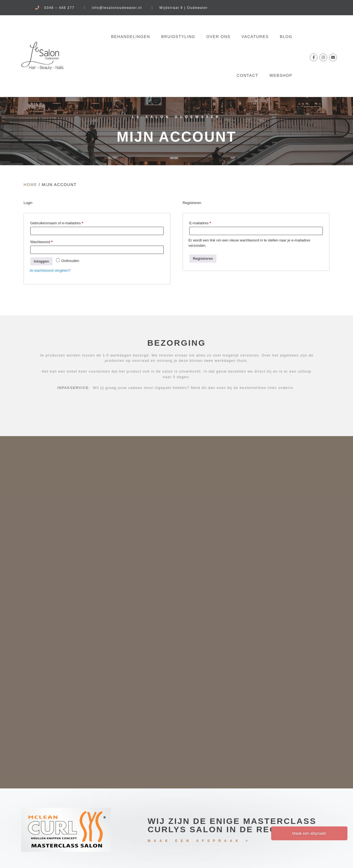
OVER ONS (219, 37)
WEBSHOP (281, 75)
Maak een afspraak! (309, 833)
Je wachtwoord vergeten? (50, 270)
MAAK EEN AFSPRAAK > (199, 841)
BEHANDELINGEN (131, 37)
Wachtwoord (47, 241)
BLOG (286, 37)
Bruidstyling (178, 37)
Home (30, 185)
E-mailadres (206, 222)
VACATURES (255, 37)
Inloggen (41, 261)
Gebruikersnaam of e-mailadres (62, 222)
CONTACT (248, 75)
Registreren (203, 259)
